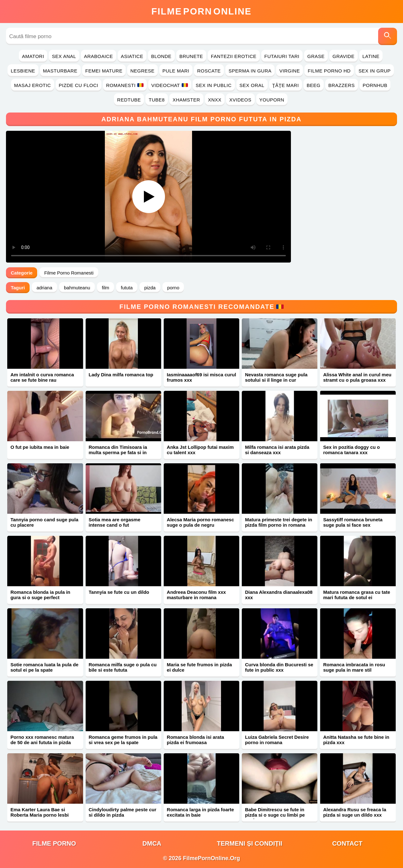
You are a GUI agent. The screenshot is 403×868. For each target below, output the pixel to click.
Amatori (33, 56)
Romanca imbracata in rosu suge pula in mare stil (354, 667)
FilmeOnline (201, 11)
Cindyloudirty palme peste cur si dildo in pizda (123, 812)
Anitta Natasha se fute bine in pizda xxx (356, 740)
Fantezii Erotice (234, 56)
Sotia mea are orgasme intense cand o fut (115, 522)
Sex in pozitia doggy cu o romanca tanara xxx (351, 450)
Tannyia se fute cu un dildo (119, 592)
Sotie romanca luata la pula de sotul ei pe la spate (44, 667)
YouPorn (272, 100)
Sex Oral (252, 85)
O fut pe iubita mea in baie (40, 447)
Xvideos (240, 100)
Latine (371, 56)
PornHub (375, 85)
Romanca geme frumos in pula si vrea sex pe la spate (123, 740)
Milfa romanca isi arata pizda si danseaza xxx (277, 450)
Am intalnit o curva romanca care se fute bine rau (42, 377)
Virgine (289, 71)
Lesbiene (23, 71)
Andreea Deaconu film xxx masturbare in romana (196, 595)
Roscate (209, 71)
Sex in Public (214, 85)
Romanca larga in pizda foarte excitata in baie (200, 812)
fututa (127, 288)
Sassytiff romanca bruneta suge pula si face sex (353, 522)
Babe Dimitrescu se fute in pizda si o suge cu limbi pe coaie (275, 815)
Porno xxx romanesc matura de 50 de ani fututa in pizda (42, 740)
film (105, 288)
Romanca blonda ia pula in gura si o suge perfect (40, 595)
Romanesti (125, 85)
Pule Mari (176, 71)
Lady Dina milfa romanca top (121, 375)
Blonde (161, 56)
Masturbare (60, 71)
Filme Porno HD (329, 71)
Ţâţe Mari (286, 85)
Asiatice (132, 56)
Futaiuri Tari (282, 56)
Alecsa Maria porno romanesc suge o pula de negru (200, 522)
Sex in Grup (375, 71)
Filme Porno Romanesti (69, 273)
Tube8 (157, 100)
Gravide (343, 56)
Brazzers (342, 85)
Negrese (142, 71)
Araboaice (99, 56)
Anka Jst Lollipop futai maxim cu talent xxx (200, 450)
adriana (44, 288)
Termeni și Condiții (250, 843)
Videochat (170, 85)
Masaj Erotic (33, 85)
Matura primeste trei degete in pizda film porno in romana (278, 522)
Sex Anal (64, 56)
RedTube (129, 100)
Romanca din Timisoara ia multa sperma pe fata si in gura (118, 452)
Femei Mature (104, 71)
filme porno (54, 843)
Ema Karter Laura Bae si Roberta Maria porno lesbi (40, 812)
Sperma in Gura (250, 71)
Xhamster (186, 100)
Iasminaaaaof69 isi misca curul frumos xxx (201, 377)
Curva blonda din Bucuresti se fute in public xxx (279, 667)
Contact (347, 843)
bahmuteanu (77, 288)
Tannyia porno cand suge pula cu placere (44, 522)
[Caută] (388, 36)
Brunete (191, 56)
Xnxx (215, 100)
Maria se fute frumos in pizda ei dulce (199, 667)
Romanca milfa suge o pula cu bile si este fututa (123, 667)
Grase (316, 56)
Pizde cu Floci (79, 85)
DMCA (152, 843)
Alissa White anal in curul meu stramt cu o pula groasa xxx (357, 377)
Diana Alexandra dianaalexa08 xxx (279, 595)
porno (173, 288)
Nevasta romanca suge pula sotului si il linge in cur (276, 377)
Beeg (314, 85)
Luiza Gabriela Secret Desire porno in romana (277, 740)
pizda (150, 288)
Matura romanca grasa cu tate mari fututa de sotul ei (357, 595)
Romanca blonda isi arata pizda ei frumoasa (196, 740)
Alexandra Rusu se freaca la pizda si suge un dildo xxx (355, 812)
